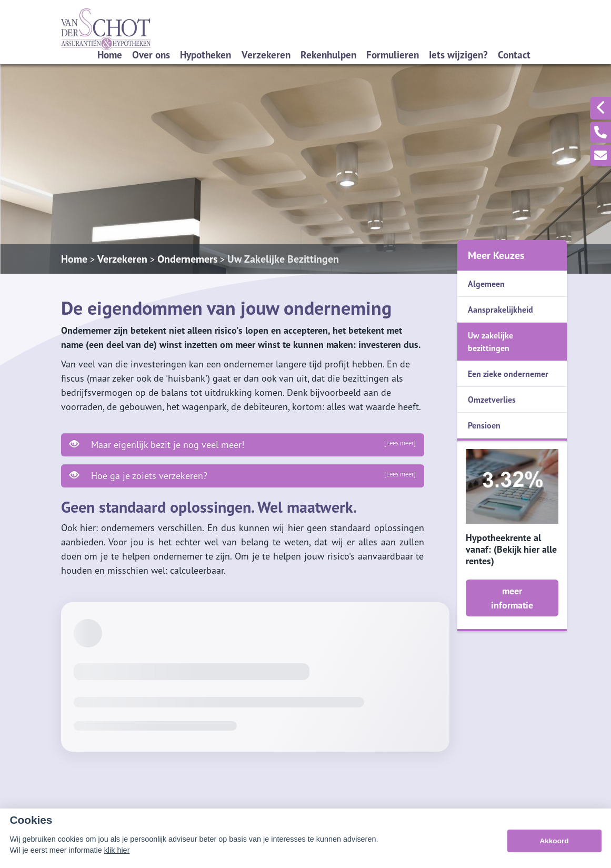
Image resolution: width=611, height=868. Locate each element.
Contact (514, 54)
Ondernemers (187, 259)
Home (110, 54)
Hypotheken (206, 54)
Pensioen (484, 425)
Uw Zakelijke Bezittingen (283, 259)
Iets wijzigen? (458, 54)
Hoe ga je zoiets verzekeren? (243, 475)
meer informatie (512, 598)
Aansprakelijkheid (500, 310)
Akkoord (554, 841)
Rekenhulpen (328, 54)
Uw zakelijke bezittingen (490, 342)
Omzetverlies (492, 400)
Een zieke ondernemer (508, 374)
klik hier (117, 850)
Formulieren (393, 54)
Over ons (151, 54)
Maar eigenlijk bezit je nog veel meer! (243, 444)
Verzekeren (266, 54)
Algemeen (486, 284)
